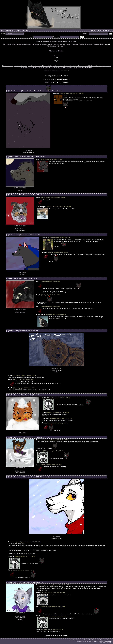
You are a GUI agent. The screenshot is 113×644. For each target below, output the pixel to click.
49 (8, 582)
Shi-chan (94, 641)
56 (8, 235)
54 (8, 331)
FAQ (3, 30)
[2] (54, 82)
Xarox (57, 58)
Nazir (38, 593)
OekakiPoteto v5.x (94, 640)
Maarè (16, 157)
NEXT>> (66, 82)
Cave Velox (46, 418)
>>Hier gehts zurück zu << (56, 76)
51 (8, 437)
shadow (16, 235)
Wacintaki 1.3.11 (73, 640)
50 (8, 477)
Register (94, 30)
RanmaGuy (103, 640)
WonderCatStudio (108, 641)
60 (8, 91)
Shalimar (17, 395)
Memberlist (10, 30)
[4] (58, 82)
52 (8, 395)
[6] (62, 82)
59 (8, 157)
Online (17, 30)
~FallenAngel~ (41, 207)
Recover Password (105, 30)
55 (8, 279)
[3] (56, 82)
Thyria (56, 61)
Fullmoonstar (41, 315)
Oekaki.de (66, 71)
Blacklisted (17, 91)
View (3, 34)
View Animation (28, 152)
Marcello (110, 640)
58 (8, 195)
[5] (60, 82)
